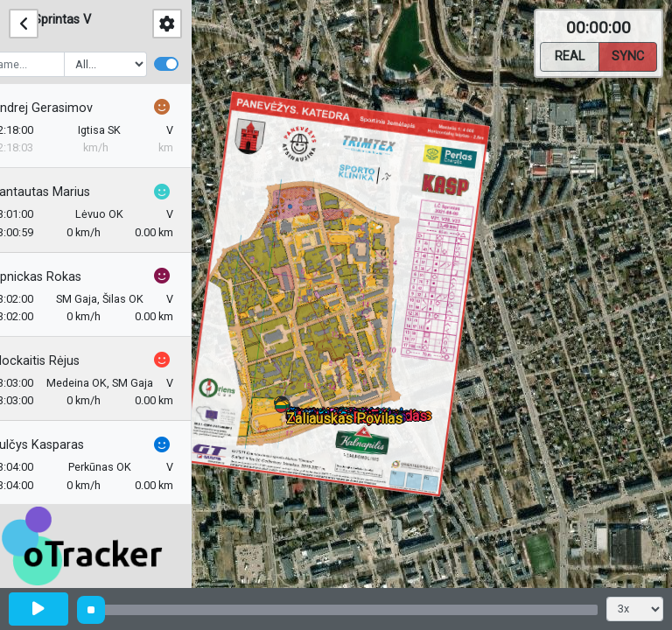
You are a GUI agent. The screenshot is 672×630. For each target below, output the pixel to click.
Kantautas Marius (67, 192)
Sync (628, 55)
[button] (284, 410)
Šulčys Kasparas (64, 445)
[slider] (91, 610)
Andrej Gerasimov (68, 108)
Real (570, 55)
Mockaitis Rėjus (62, 361)
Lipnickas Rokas (63, 277)
